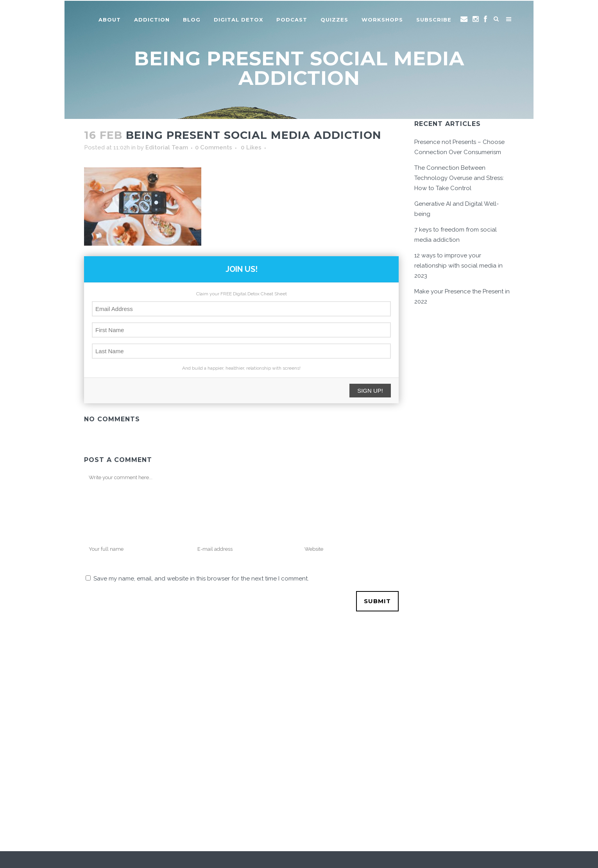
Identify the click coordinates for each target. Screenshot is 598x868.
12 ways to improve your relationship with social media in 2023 (458, 266)
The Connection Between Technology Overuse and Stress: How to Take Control (459, 178)
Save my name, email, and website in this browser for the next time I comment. (201, 579)
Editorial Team (167, 147)
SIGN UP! (370, 391)
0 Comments (214, 147)
